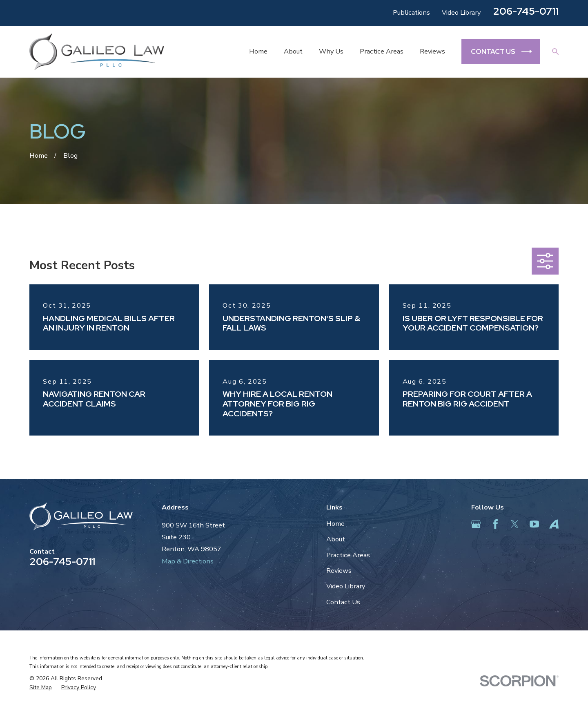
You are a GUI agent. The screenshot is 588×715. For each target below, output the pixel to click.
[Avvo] (554, 524)
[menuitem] (41, 688)
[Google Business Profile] (476, 524)
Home (335, 524)
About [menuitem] (293, 51)
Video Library (461, 12)
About (336, 539)
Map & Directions (188, 561)
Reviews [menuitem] (432, 51)
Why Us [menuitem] (331, 51)
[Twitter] (515, 524)
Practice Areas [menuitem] (382, 51)
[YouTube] (534, 524)
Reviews (339, 571)
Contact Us (343, 602)
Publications (411, 12)
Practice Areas (348, 555)
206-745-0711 (526, 11)
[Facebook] (496, 524)
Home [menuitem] (258, 51)
